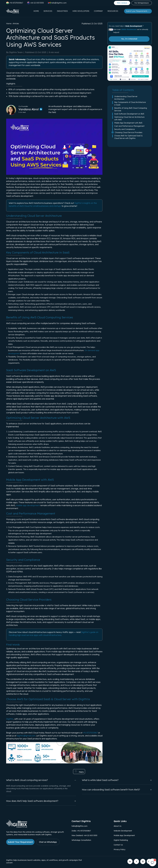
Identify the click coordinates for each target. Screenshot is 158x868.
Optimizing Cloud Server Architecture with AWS (129, 118)
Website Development (123, 831)
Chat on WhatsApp (48, 842)
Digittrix (10, 719)
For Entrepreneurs (142, 3)
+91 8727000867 (90, 733)
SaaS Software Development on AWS (129, 114)
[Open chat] (152, 862)
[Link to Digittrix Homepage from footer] (17, 827)
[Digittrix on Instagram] (143, 861)
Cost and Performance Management (129, 126)
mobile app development (28, 505)
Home (36, 11)
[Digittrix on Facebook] (136, 861)
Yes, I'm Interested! (129, 39)
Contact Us (118, 845)
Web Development (134, 26)
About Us (118, 826)
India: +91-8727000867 (81, 831)
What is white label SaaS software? (117, 780)
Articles (16, 24)
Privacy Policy (119, 849)
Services (48, 11)
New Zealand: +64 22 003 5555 (84, 835)
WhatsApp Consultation (81, 840)
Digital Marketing (121, 840)
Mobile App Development (124, 835)
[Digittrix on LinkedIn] (130, 861)
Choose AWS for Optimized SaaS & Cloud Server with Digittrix (128, 137)
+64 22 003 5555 (35, 3)
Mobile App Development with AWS (128, 123)
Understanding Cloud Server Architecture (126, 98)
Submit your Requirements (138, 11)
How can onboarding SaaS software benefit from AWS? (117, 790)
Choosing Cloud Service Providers (129, 132)
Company (98, 11)
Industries (62, 11)
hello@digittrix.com (79, 826)
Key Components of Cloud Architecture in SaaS (130, 104)
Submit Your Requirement (20, 842)
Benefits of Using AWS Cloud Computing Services (131, 109)
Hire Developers (81, 11)
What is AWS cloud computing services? (41, 780)
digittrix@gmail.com (26, 736)
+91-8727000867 (15, 3)
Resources (113, 11)
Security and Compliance (124, 129)
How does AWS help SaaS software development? (41, 801)
